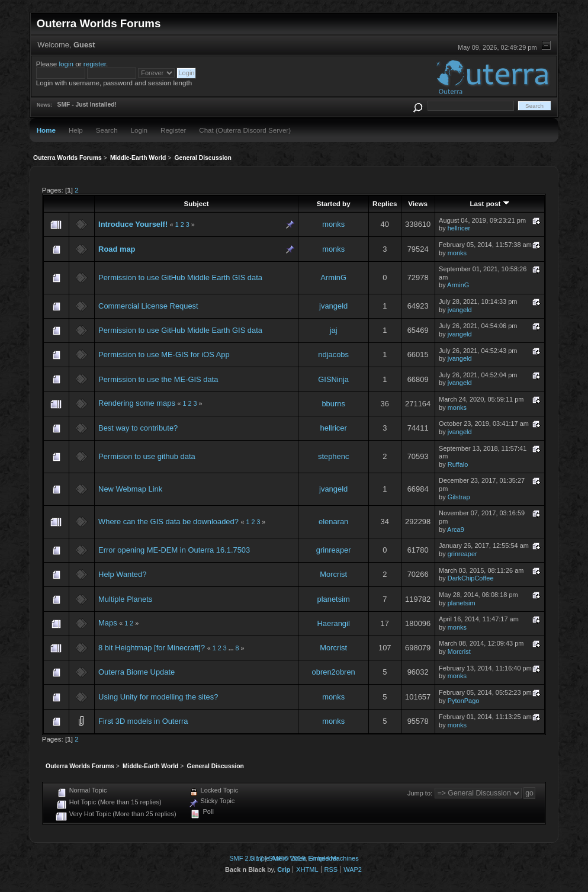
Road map (117, 249)
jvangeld (333, 306)
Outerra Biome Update (136, 672)
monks (333, 224)
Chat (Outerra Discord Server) (245, 130)
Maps (108, 623)
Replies (385, 203)
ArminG (333, 277)
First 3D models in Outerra (143, 721)
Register (173, 130)
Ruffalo (458, 464)
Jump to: (420, 793)
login (67, 64)
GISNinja (333, 379)
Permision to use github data (147, 456)
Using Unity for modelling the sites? (158, 697)
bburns (333, 404)
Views (418, 203)
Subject (196, 203)
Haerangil (334, 623)
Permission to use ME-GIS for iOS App (164, 354)
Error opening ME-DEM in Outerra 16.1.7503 (174, 550)
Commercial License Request (148, 306)
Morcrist (333, 574)
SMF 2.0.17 (246, 858)
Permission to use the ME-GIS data (158, 379)
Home (46, 130)
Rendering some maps (137, 403)
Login (139, 130)
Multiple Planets (125, 599)
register (95, 64)
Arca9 (456, 530)
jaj (334, 330)
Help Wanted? (122, 574)
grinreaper (334, 550)
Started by (334, 203)
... (232, 648)
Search (107, 130)
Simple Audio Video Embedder (294, 858)
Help (76, 130)
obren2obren (334, 672)
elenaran (333, 522)
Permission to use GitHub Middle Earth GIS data (180, 277)
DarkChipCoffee (471, 578)
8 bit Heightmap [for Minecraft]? (152, 648)
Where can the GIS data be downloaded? (168, 522)
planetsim (334, 599)
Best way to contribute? (138, 428)
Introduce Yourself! (133, 224)
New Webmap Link (130, 489)
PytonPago (464, 701)
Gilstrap (459, 497)
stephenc (333, 456)
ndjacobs (333, 354)
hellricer (459, 228)
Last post (489, 203)
